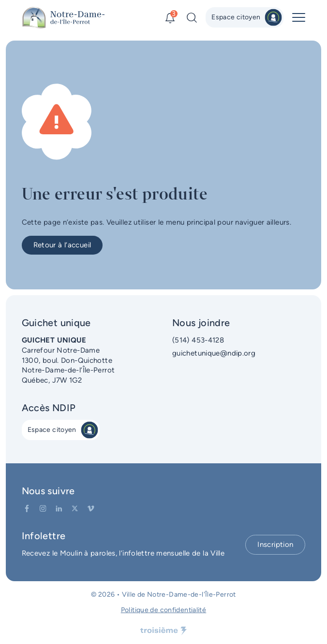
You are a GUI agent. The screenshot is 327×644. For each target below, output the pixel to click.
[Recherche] (192, 18)
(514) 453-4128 (198, 340)
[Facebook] (27, 508)
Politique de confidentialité (164, 610)
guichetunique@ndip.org (214, 353)
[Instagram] (43, 508)
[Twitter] (75, 508)
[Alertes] (170, 18)
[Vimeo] (91, 508)
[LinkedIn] (59, 508)
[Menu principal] (299, 17)
